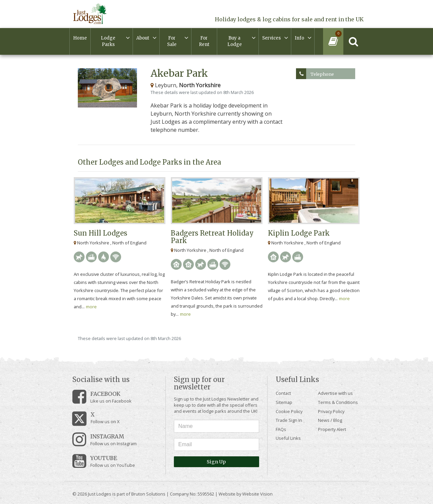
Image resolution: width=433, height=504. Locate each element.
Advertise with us (335, 393)
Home (80, 38)
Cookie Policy (289, 411)
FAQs (281, 429)
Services (271, 38)
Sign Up (216, 462)
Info (299, 38)
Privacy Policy (331, 411)
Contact (283, 393)
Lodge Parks (108, 41)
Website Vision (257, 494)
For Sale (172, 41)
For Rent (204, 41)
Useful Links (288, 438)
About (143, 38)
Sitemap (284, 402)
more (91, 307)
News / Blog (330, 420)
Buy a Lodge (235, 41)
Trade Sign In (289, 420)
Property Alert (332, 429)
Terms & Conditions (338, 402)
